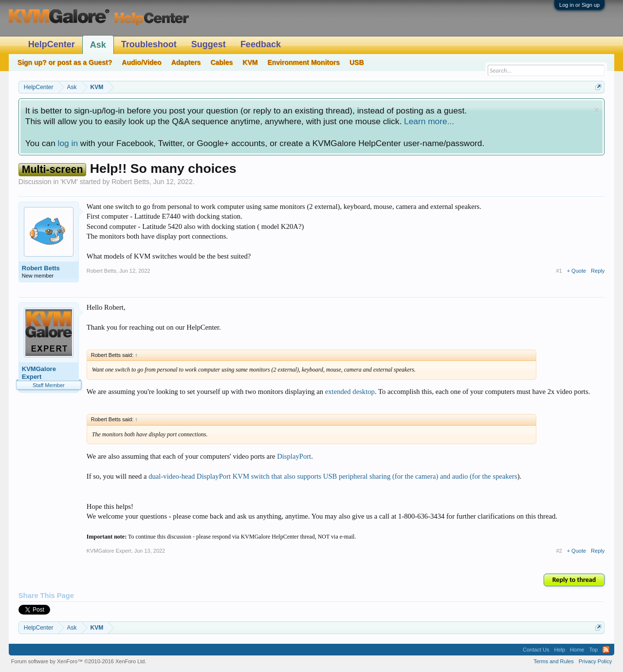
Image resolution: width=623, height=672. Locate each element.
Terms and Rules (554, 661)
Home (577, 650)
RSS (606, 650)
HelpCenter (52, 44)
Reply (598, 271)
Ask (98, 45)
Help (559, 650)
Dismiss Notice (596, 110)
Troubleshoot (149, 44)
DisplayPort (294, 456)
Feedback (261, 44)
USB (357, 62)
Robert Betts (130, 182)
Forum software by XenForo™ (79, 661)
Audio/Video (141, 62)
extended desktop (350, 392)
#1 (559, 271)
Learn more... (429, 121)
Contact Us (536, 650)
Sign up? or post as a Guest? (65, 62)
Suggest (209, 44)
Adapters (186, 62)
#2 (559, 551)
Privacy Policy (595, 661)
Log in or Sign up (579, 5)
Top (593, 650)
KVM (69, 182)
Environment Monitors (303, 62)
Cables (221, 62)
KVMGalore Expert (39, 373)
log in (68, 143)
